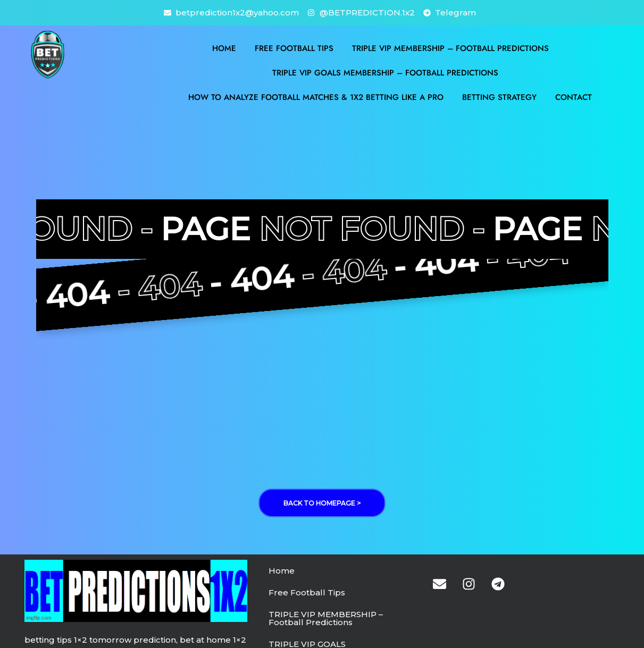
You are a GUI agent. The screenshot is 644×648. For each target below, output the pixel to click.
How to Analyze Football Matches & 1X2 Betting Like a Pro (316, 97)
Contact (574, 97)
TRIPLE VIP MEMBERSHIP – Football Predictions (450, 48)
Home (224, 48)
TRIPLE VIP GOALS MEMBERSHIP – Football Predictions (385, 73)
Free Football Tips (294, 48)
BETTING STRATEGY (499, 97)
